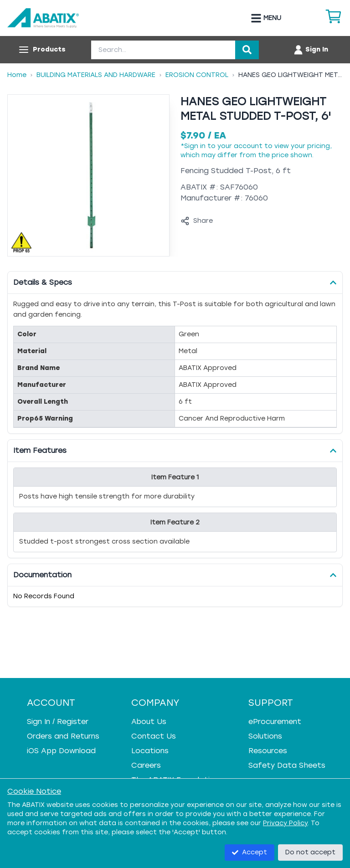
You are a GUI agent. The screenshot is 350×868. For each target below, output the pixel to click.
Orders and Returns (63, 736)
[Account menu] (311, 50)
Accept (250, 852)
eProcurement (275, 722)
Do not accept (310, 852)
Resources (268, 751)
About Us (149, 722)
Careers (146, 765)
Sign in (195, 146)
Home (17, 75)
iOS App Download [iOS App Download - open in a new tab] (61, 751)
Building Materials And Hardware (96, 75)
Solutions (265, 736)
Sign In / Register (58, 722)
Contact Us (154, 736)
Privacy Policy (285, 823)
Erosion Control (197, 75)
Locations (150, 751)
